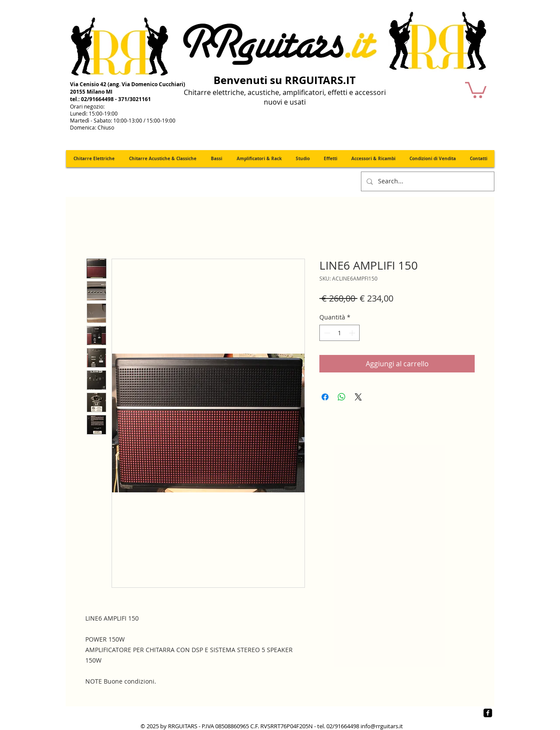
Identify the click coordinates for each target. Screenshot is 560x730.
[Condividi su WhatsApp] (342, 397)
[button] (476, 89)
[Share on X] (358, 397)
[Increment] (353, 333)
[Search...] (427, 181)
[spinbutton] (339, 333)
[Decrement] (326, 333)
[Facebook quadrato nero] (488, 713)
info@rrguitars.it (382, 726)
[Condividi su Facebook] (325, 397)
